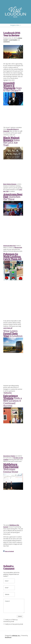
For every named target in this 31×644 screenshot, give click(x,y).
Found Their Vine (11, 335)
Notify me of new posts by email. (14, 626)
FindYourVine (8, 393)
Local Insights (13, 40)
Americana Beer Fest (13, 196)
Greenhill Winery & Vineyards (9, 86)
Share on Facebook (9, 551)
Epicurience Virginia (11, 397)
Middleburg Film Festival (11, 466)
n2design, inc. (16, 638)
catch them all (8, 328)
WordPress (8, 639)
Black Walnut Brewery (11, 139)
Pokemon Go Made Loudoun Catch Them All (12, 257)
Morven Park (18, 247)
